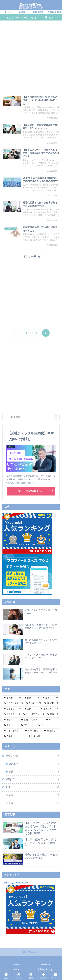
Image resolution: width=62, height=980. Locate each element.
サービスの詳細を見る (31, 491)
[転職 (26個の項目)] (32, 698)
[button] (56, 417)
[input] (31, 417)
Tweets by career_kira (14, 883)
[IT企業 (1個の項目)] (17, 736)
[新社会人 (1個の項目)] (51, 731)
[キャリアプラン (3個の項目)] (33, 714)
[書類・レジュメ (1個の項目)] (32, 720)
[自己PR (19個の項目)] (51, 703)
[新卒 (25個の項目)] (50, 698)
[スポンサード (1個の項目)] (13, 731)
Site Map (45, 965)
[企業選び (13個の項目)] (12, 709)
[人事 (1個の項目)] (46, 736)
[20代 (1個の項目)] (28, 725)
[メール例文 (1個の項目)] (33, 731)
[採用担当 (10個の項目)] (12, 714)
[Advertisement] (31, 58)
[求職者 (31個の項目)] (12, 698)
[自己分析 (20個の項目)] (34, 703)
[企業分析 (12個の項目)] (49, 709)
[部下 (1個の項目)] (52, 720)
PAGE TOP (31, 952)
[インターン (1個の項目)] (48, 725)
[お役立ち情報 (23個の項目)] (13, 703)
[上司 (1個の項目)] (11, 725)
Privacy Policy (45, 969)
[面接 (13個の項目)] (31, 709)
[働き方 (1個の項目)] (11, 720)
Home (17, 965)
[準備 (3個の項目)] (52, 714)
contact (17, 969)
